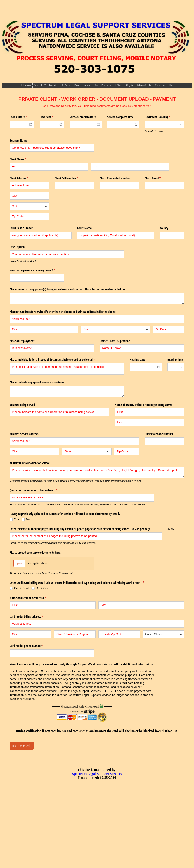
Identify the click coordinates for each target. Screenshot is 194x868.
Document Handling (163, 117)
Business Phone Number (159, 434)
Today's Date (22, 117)
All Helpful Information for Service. (30, 463)
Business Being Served (22, 405)
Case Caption (17, 247)
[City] (29, 196)
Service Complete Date (83, 117)
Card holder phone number (32, 646)
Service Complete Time (120, 117)
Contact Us (164, 85)
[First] (49, 167)
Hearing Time (175, 360)
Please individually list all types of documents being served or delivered (57, 360)
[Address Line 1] (29, 186)
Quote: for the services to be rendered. (38, 490)
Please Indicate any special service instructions (37, 382)
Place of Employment (22, 341)
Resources (82, 85)
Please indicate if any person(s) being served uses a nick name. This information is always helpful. (68, 289)
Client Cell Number (72, 178)
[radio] (21, 588)
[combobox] (52, 124)
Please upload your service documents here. (35, 552)
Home (26, 85)
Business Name (18, 140)
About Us (144, 85)
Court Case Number (21, 228)
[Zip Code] (29, 217)
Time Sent (51, 117)
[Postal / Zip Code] (119, 634)
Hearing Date (138, 360)
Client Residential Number (115, 178)
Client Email (158, 178)
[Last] (130, 167)
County (164, 228)
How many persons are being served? (37, 270)
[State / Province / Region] (75, 634)
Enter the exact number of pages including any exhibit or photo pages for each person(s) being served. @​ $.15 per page (80, 529)
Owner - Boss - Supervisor (115, 341)
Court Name (84, 228)
